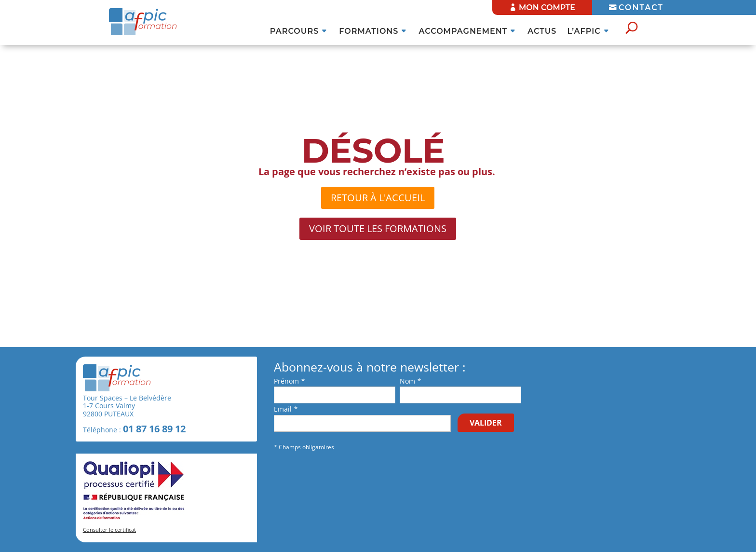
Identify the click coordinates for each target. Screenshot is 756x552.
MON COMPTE (547, 7)
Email (283, 409)
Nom (407, 381)
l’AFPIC (584, 32)
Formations (369, 32)
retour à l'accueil (378, 198)
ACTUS (542, 32)
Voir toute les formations (378, 228)
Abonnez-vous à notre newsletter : (370, 367)
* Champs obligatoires (304, 447)
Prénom (286, 381)
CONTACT (641, 7)
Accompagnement (463, 32)
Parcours (294, 32)
